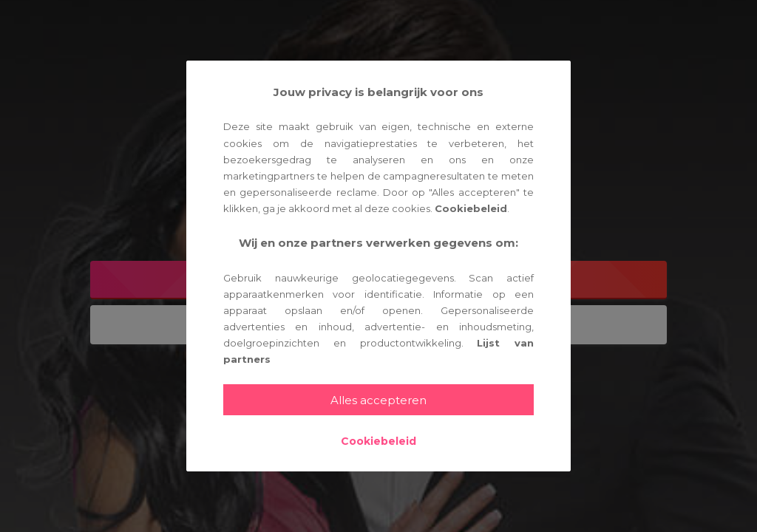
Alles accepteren (378, 400)
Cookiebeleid (471, 208)
